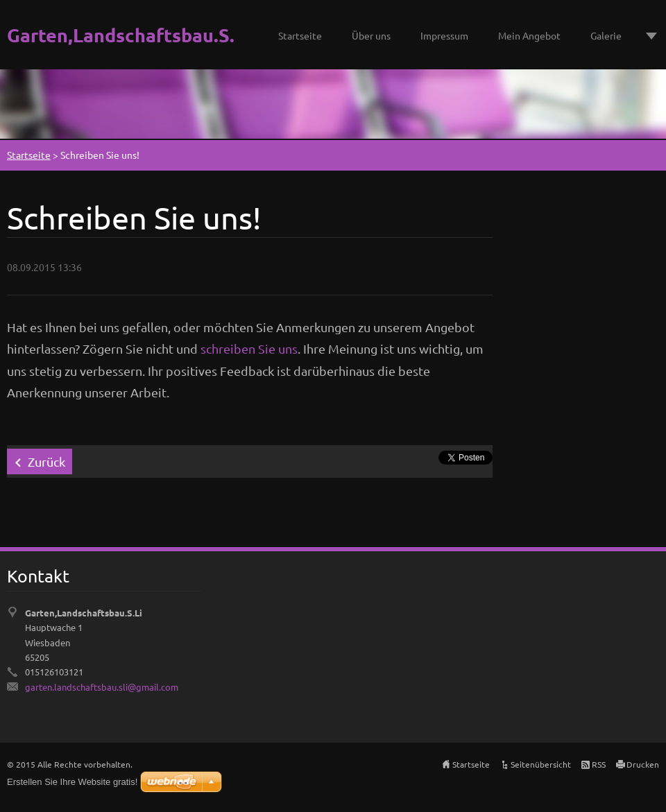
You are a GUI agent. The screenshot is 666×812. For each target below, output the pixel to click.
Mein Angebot (529, 35)
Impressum (444, 35)
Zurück (46, 461)
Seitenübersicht (541, 764)
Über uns (371, 35)
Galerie (606, 35)
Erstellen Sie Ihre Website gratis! (72, 782)
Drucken (643, 764)
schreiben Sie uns (249, 348)
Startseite (300, 35)
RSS (599, 764)
